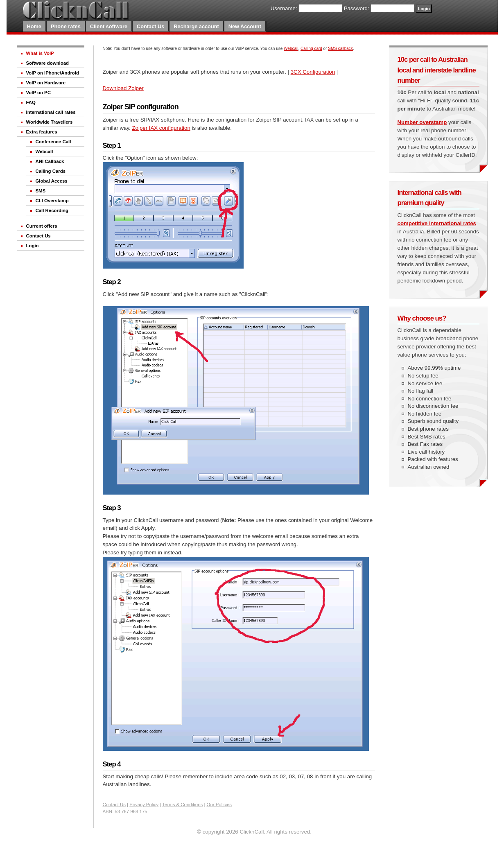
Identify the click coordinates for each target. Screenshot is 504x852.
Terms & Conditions (182, 805)
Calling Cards (51, 171)
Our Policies (219, 805)
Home (34, 26)
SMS (41, 191)
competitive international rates (437, 223)
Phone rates (66, 26)
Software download (48, 63)
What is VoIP (40, 53)
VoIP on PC (38, 93)
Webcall (44, 151)
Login (33, 246)
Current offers (42, 226)
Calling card (311, 49)
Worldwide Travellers (50, 122)
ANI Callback (50, 161)
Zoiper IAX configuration (161, 128)
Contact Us (150, 26)
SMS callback (340, 49)
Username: (284, 8)
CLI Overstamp (52, 201)
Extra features (42, 132)
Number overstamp (422, 122)
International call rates (51, 112)
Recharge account (196, 26)
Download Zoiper (123, 88)
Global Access (52, 181)
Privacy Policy (144, 805)
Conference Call (53, 142)
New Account (245, 26)
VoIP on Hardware (46, 83)
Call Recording (52, 210)
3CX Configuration (313, 72)
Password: (357, 8)
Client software (109, 26)
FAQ (31, 102)
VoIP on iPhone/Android (53, 73)
